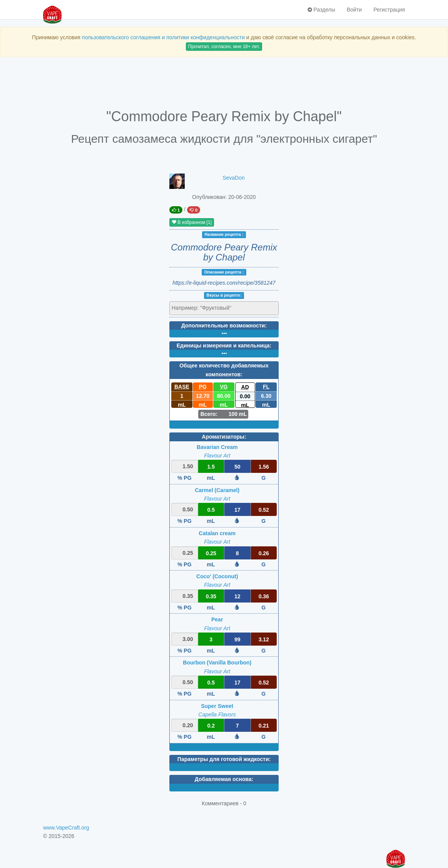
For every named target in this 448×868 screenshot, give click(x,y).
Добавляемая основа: (224, 779)
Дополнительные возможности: (224, 325)
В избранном (192, 222)
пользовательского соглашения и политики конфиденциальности (163, 37)
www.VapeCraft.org (66, 828)
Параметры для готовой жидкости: (224, 759)
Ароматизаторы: (224, 437)
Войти (354, 10)
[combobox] (224, 308)
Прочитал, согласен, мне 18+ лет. (224, 47)
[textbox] (205, 308)
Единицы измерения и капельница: (224, 346)
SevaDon (234, 178)
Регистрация (389, 10)
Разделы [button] (321, 10)
